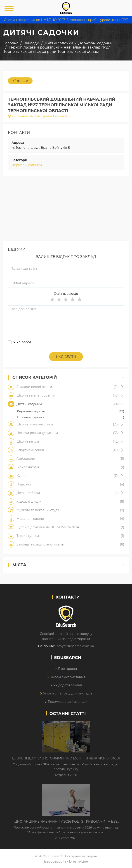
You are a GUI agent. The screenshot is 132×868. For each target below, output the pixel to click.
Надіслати (66, 357)
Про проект (68, 669)
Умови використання (68, 677)
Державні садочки (27, 165)
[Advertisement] (66, 210)
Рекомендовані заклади (68, 702)
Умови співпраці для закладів (68, 693)
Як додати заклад (68, 685)
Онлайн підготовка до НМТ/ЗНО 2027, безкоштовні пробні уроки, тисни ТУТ (66, 20)
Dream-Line (79, 861)
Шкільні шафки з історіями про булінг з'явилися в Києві (66, 758)
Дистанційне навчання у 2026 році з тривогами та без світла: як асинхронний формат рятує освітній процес (66, 822)
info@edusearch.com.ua (75, 646)
